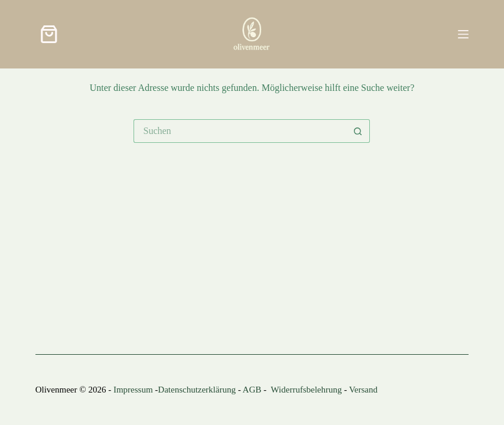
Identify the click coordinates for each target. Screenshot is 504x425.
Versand (363, 390)
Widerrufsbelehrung (306, 390)
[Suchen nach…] (240, 131)
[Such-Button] (358, 131)
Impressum (133, 390)
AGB (252, 390)
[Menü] (463, 34)
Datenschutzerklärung (197, 390)
